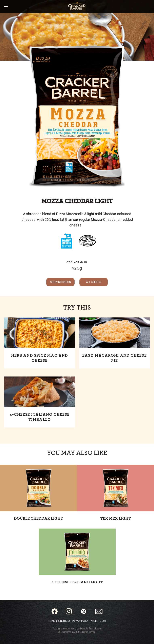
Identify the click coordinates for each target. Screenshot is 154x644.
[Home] (77, 6)
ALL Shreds (94, 282)
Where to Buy (98, 621)
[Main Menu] (6, 7)
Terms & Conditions (59, 621)
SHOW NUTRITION (61, 282)
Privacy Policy (80, 621)
